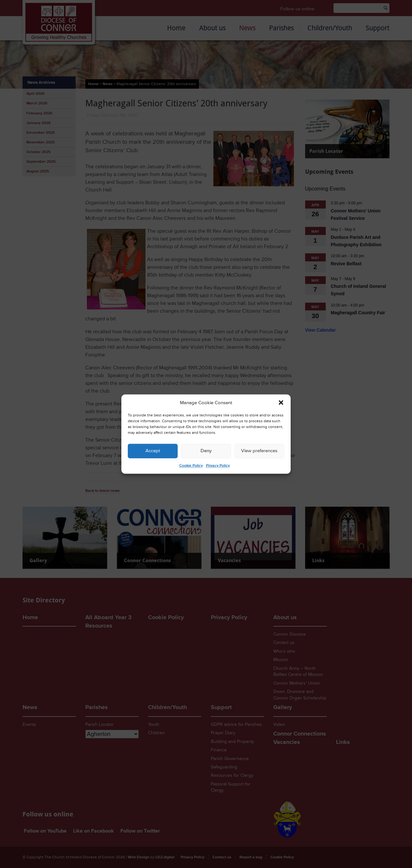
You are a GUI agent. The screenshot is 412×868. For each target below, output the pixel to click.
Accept (153, 451)
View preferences (259, 451)
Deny (206, 451)
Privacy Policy (218, 466)
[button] (281, 403)
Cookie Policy (191, 466)
